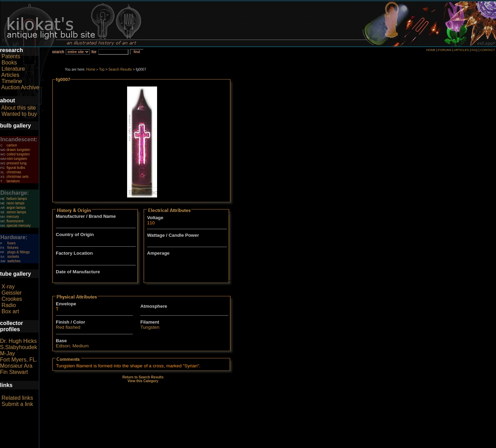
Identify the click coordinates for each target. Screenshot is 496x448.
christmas (14, 172)
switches (14, 261)
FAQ (475, 50)
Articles (10, 75)
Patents (11, 56)
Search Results (120, 69)
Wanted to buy (19, 114)
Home (91, 69)
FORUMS (445, 50)
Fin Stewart (14, 372)
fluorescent (15, 221)
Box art (10, 311)
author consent (280, 444)
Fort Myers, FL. (19, 360)
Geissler (12, 293)
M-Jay (8, 353)
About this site (19, 108)
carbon (12, 145)
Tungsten (150, 327)
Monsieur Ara (16, 366)
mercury (13, 217)
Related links (17, 398)
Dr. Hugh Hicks (18, 341)
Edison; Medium (72, 346)
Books (9, 63)
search (58, 52)
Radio (9, 305)
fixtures (13, 248)
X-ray (8, 287)
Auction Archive (20, 87)
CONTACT (488, 50)
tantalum (13, 181)
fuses (11, 243)
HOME (431, 50)
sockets (13, 257)
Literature (13, 69)
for (94, 52)
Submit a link (17, 404)
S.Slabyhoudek (19, 347)
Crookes (12, 299)
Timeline (12, 81)
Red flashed (68, 327)
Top (102, 69)
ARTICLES (462, 50)
